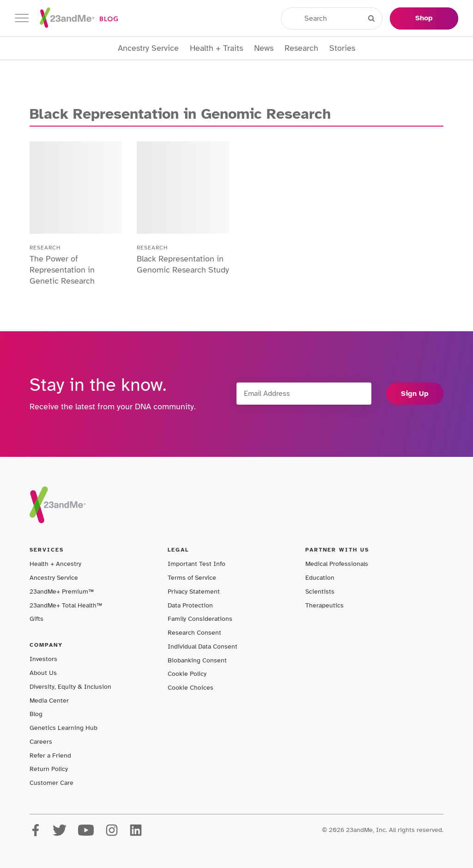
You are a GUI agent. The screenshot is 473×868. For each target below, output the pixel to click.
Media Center (49, 701)
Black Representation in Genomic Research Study (183, 264)
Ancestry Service (148, 48)
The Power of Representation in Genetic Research (62, 270)
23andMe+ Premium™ (62, 592)
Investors (43, 659)
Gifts (36, 619)
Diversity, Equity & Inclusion (70, 687)
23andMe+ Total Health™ (66, 605)
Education (320, 578)
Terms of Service (192, 578)
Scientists (320, 592)
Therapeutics (324, 605)
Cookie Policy (187, 674)
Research (301, 48)
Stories (342, 48)
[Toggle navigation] (22, 18)
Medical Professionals (337, 564)
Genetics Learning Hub (64, 728)
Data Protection (190, 605)
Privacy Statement (194, 592)
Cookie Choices (191, 688)
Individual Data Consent (203, 646)
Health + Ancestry (55, 564)
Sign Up (415, 394)
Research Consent (194, 633)
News (264, 48)
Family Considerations (200, 619)
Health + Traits (216, 48)
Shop (424, 18)
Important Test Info (197, 564)
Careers (41, 742)
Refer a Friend (50, 756)
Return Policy (49, 769)
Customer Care (52, 783)
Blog (36, 714)
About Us (43, 673)
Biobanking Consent (197, 660)
